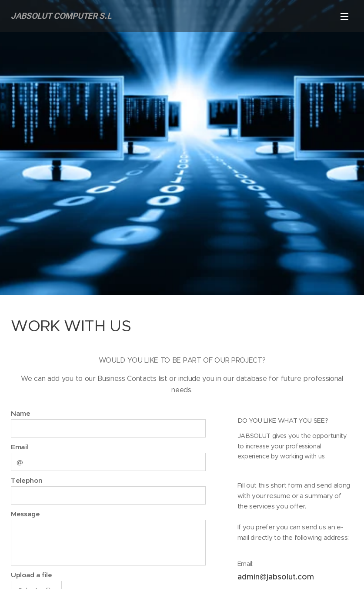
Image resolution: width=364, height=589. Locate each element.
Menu (344, 17)
